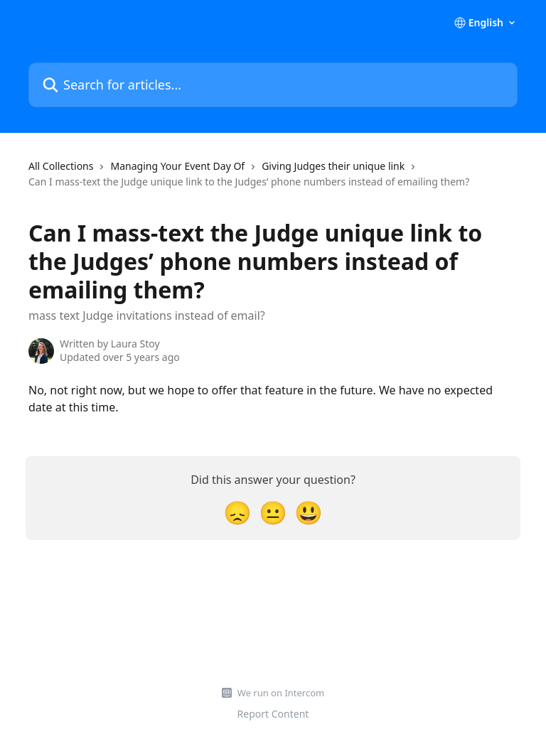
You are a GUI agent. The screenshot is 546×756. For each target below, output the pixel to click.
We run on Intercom (281, 693)
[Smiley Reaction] (309, 512)
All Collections (61, 166)
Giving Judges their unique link (333, 166)
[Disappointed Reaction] (237, 512)
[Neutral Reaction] (273, 512)
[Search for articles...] (273, 85)
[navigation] (273, 180)
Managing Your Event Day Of (177, 166)
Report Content (273, 714)
